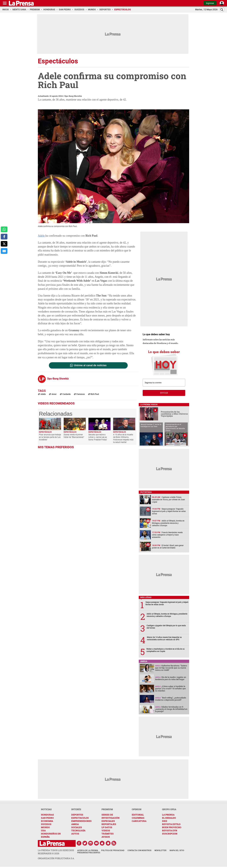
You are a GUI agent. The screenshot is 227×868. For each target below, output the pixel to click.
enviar (164, 393)
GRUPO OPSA (169, 809)
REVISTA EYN (170, 830)
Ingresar (210, 3)
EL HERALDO (169, 818)
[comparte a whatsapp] (4, 229)
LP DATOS (107, 827)
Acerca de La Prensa (88, 850)
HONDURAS (47, 815)
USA (43, 830)
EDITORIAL (138, 815)
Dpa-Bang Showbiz (73, 96)
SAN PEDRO (47, 818)
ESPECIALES (108, 821)
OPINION (137, 809)
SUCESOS (46, 824)
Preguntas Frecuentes (89, 853)
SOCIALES (77, 827)
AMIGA (75, 824)
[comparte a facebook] (4, 237)
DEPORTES (77, 815)
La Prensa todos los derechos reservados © (56, 852)
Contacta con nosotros (139, 850)
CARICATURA (139, 821)
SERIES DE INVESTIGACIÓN (111, 816)
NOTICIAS (46, 809)
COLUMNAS (138, 818)
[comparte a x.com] (4, 244)
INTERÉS (76, 809)
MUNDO (45, 827)
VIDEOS (106, 830)
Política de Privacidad (113, 850)
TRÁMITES (108, 834)
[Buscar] (222, 10)
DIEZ (165, 821)
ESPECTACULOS (80, 818)
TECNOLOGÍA (78, 830)
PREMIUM (107, 809)
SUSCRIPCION (170, 834)
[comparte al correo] (4, 251)
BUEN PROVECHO (172, 827)
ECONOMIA (47, 821)
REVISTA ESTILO (171, 824)
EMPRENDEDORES (81, 821)
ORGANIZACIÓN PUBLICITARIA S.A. (56, 858)
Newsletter (160, 850)
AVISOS (106, 837)
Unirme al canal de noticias (90, 365)
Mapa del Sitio (177, 850)
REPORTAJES (109, 824)
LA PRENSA (168, 815)
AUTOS (75, 834)
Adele (42, 236)
